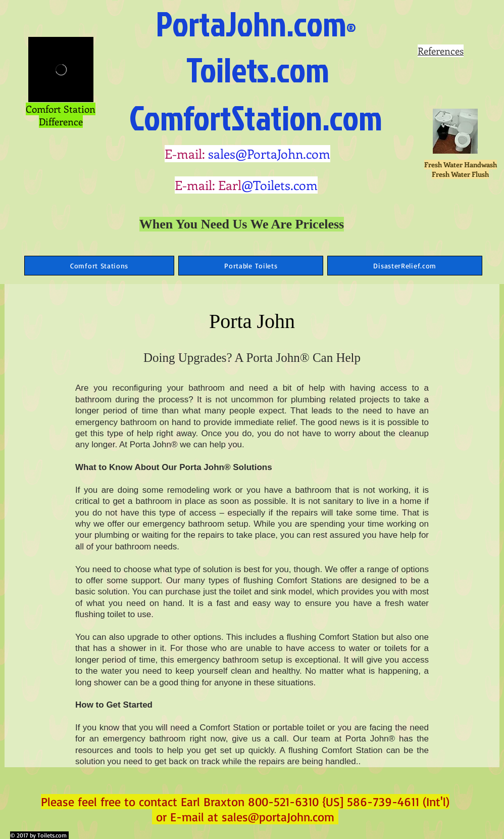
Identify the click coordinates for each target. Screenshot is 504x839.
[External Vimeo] (61, 69)
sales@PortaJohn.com (269, 154)
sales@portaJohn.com (278, 817)
